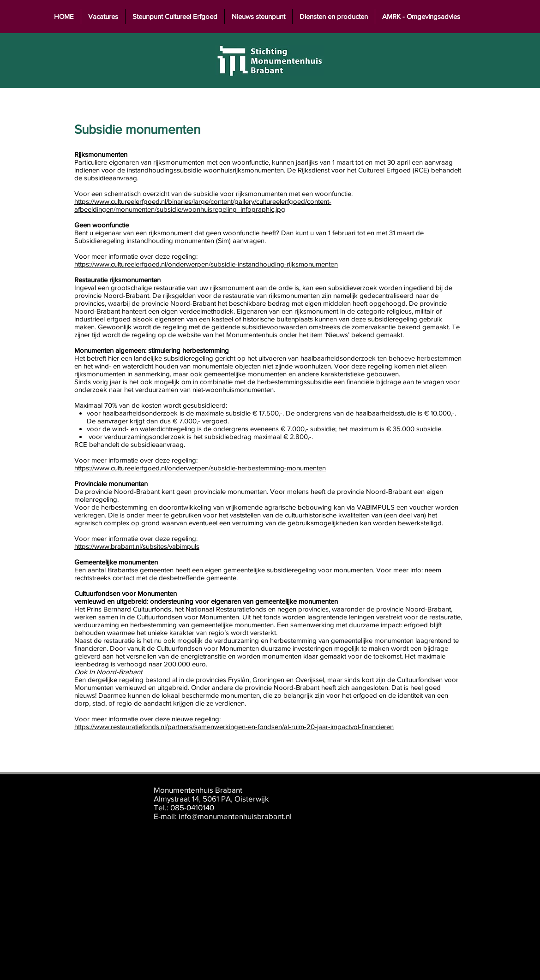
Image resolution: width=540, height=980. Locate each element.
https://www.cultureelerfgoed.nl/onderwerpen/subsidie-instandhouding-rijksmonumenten (206, 264)
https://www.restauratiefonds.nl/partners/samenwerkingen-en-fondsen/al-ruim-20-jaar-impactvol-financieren (234, 727)
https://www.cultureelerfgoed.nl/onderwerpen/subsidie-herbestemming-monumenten (200, 468)
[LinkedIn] (438, 802)
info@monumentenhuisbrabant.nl (235, 816)
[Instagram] (460, 802)
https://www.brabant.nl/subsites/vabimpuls (137, 546)
